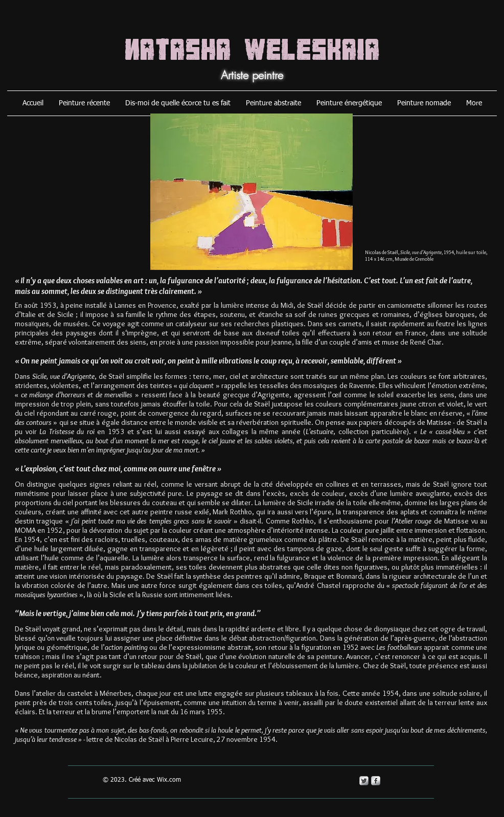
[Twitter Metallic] (364, 781)
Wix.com (169, 780)
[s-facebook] (376, 781)
